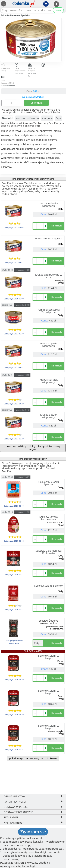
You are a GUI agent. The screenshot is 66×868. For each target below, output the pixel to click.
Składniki (7, 118)
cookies (30, 838)
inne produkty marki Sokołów (33, 459)
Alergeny (47, 118)
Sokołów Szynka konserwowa (49, 518)
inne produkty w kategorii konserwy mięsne (33, 179)
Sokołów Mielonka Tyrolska (48, 483)
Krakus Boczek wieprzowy (49, 416)
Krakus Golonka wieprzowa (49, 205)
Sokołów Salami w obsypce (49, 657)
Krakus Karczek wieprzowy (49, 381)
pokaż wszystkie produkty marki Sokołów (33, 758)
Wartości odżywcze (27, 118)
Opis (59, 118)
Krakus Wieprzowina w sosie (49, 276)
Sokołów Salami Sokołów (48, 586)
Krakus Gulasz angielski (49, 238)
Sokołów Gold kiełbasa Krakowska (49, 552)
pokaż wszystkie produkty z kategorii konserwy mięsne (33, 448)
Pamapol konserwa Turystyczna (49, 311)
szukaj (58, 10)
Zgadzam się (33, 832)
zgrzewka (22, 270)
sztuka (7, 270)
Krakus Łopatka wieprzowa (49, 345)
